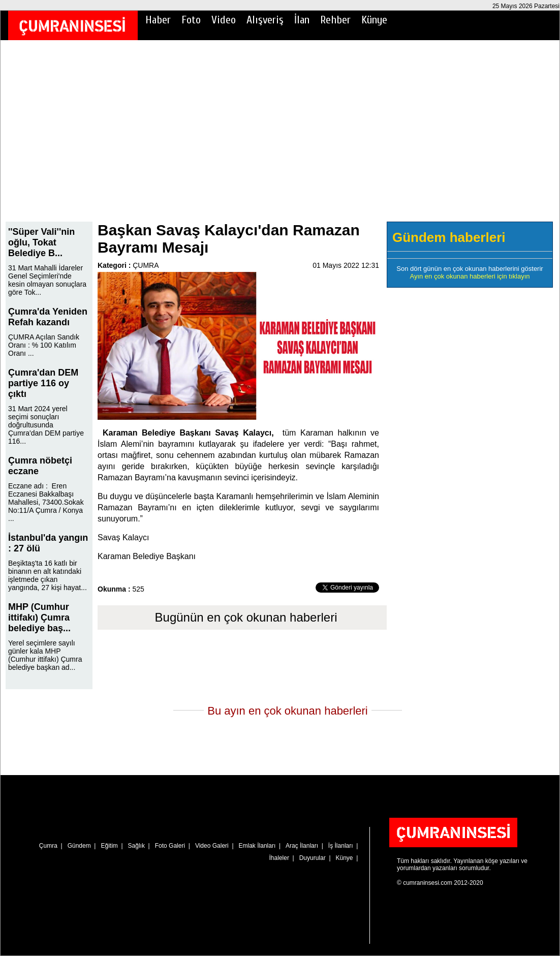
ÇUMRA (146, 265)
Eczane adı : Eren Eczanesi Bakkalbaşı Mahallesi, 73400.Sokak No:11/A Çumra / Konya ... (46, 502)
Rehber (335, 20)
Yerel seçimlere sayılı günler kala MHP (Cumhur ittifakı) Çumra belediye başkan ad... (45, 655)
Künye (374, 20)
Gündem (79, 846)
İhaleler (279, 858)
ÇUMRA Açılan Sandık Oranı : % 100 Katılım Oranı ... (44, 345)
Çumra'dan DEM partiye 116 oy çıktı (43, 383)
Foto (191, 20)
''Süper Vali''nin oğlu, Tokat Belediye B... (41, 242)
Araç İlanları (302, 846)
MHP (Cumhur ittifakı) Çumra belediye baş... (39, 618)
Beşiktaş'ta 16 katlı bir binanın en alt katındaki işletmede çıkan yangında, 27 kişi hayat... (48, 575)
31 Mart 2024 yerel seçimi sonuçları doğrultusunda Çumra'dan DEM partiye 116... (46, 425)
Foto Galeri (170, 846)
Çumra (48, 846)
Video (224, 20)
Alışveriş (265, 20)
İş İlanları (341, 846)
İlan (302, 20)
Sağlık (136, 846)
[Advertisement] (280, 138)
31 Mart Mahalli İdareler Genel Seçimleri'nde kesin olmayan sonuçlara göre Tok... (47, 280)
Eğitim (109, 846)
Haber (158, 20)
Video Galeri (212, 846)
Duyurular (313, 858)
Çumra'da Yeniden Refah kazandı (48, 317)
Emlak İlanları (257, 846)
